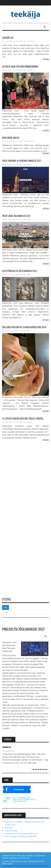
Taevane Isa (7, 747)
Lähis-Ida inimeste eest (16, 216)
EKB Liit (29, 331)
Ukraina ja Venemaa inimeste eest (22, 161)
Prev (4, 149)
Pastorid (30, 70)
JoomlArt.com (24, 858)
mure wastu (11, 138)
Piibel (28, 274)
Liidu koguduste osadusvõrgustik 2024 (24, 328)
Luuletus (30, 41)
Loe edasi (46, 60)
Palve (29, 164)
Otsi (6, 607)
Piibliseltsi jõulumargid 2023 (20, 271)
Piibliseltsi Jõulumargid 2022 (23, 629)
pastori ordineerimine (20, 67)
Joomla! (5, 861)
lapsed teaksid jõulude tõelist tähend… (23, 419)
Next (48, 149)
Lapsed (29, 422)
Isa (8, 38)
